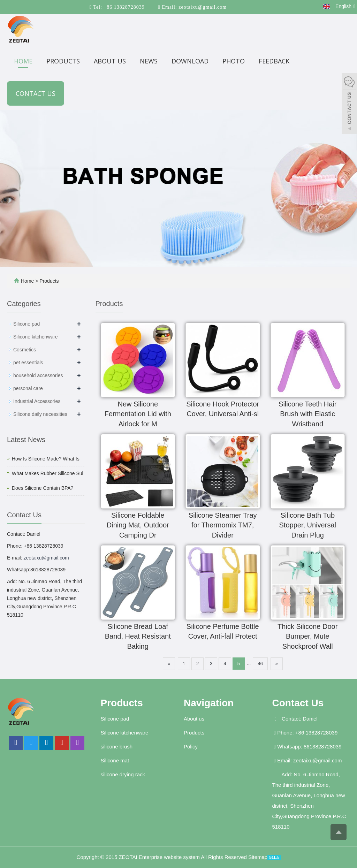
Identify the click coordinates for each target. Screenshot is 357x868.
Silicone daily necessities (40, 414)
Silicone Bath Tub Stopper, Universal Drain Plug (308, 525)
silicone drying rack (123, 774)
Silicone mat (115, 760)
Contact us (36, 93)
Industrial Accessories (37, 401)
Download (190, 61)
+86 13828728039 (123, 7)
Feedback (274, 61)
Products (63, 61)
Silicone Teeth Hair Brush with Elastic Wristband (307, 414)
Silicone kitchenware (36, 337)
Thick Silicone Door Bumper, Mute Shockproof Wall (307, 636)
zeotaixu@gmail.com (202, 7)
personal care (28, 388)
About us (110, 61)
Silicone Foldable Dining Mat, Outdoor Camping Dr (138, 525)
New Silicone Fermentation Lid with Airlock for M (138, 414)
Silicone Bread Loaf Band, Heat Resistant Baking (138, 636)
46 (260, 664)
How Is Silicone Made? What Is (46, 459)
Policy (191, 747)
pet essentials (28, 363)
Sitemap (258, 857)
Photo (234, 61)
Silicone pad (26, 324)
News (149, 61)
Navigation (209, 703)
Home (23, 61)
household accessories (38, 375)
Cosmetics (25, 350)
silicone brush (117, 747)
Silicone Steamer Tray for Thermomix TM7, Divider (223, 525)
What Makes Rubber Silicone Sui (48, 473)
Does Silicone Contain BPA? (43, 488)
